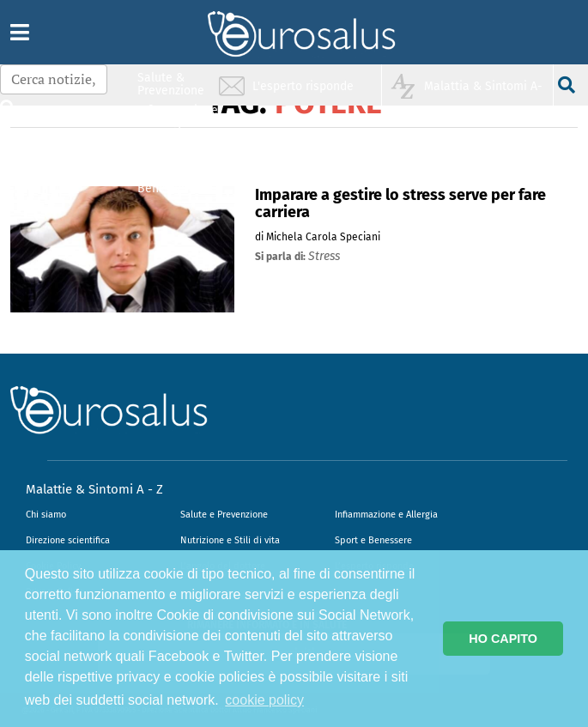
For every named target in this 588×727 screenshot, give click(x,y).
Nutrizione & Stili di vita (172, 149)
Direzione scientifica (68, 540)
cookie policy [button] (264, 700)
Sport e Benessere (373, 540)
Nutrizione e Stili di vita (230, 540)
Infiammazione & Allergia (176, 116)
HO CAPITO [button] (503, 639)
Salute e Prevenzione (224, 515)
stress (324, 256)
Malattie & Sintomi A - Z (94, 489)
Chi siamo (46, 515)
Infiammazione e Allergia (386, 515)
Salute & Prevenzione (171, 84)
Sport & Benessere (167, 182)
